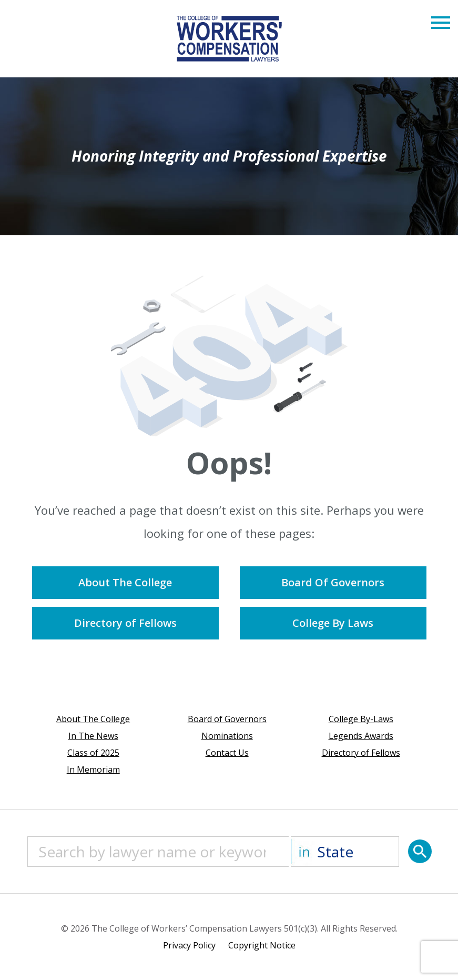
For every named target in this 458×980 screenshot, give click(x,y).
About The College (125, 582)
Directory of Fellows (125, 623)
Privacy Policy (189, 945)
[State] (345, 852)
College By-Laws (361, 719)
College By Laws (333, 623)
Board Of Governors (333, 582)
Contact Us (227, 753)
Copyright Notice (262, 945)
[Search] (420, 851)
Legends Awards (361, 736)
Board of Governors (227, 719)
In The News (93, 736)
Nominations (227, 736)
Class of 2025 (93, 753)
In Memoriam (93, 769)
